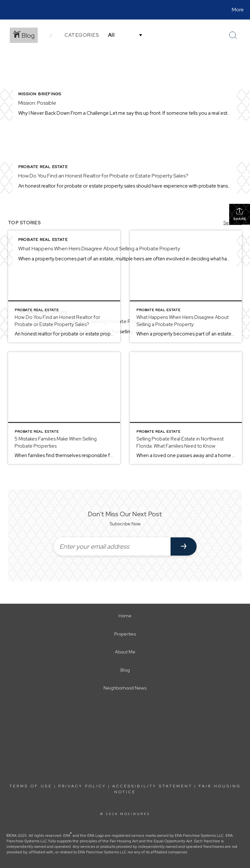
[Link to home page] (6, 10)
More (238, 10)
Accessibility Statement (152, 786)
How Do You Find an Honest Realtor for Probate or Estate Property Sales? (103, 176)
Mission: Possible (37, 103)
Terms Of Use (31, 786)
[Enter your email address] (112, 546)
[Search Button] (233, 35)
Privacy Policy (82, 786)
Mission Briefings (40, 94)
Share (240, 214)
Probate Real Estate (43, 167)
